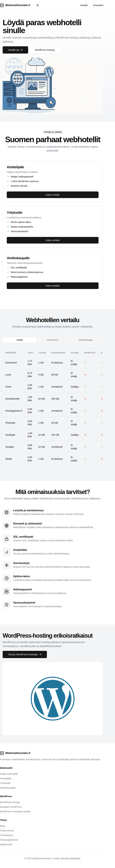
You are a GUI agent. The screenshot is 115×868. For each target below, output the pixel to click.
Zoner (8, 387)
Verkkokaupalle (8, 788)
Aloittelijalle (6, 779)
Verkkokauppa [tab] (86, 340)
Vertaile (84, 5)
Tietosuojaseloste (9, 840)
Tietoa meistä (7, 831)
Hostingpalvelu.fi (14, 411)
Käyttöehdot (6, 844)
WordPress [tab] (53, 340)
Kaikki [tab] (20, 340)
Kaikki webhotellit (9, 774)
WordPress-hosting (45, 50)
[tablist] (53, 340)
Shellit (9, 459)
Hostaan (10, 447)
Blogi (3, 826)
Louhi (8, 375)
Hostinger (10, 435)
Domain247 (11, 363)
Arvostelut (98, 5)
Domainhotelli (12, 399)
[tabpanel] (53, 407)
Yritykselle (5, 783)
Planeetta (10, 423)
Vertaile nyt (15, 50)
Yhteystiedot (6, 835)
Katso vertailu (53, 195)
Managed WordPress (11, 807)
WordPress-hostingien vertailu (15, 811)
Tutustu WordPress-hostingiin (25, 654)
